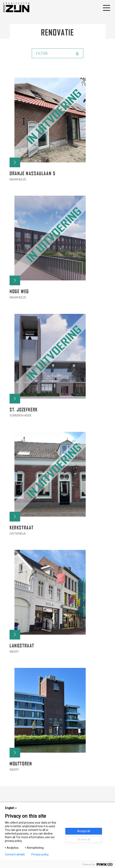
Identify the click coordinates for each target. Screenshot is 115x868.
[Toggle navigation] (106, 7)
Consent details (15, 854)
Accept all (84, 831)
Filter (57, 53)
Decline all (84, 839)
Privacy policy (40, 854)
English (11, 808)
